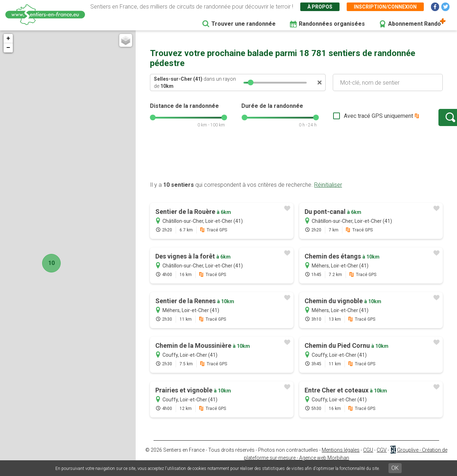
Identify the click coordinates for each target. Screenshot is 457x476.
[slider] (251, 82)
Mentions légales (341, 457)
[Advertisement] (296, 165)
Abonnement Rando (415, 24)
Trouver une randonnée (243, 24)
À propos (320, 7)
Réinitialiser (328, 192)
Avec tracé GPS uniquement (355, 119)
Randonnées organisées (332, 24)
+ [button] (8, 39)
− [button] (8, 48)
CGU (368, 457)
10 (49, 263)
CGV (382, 457)
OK (395, 468)
